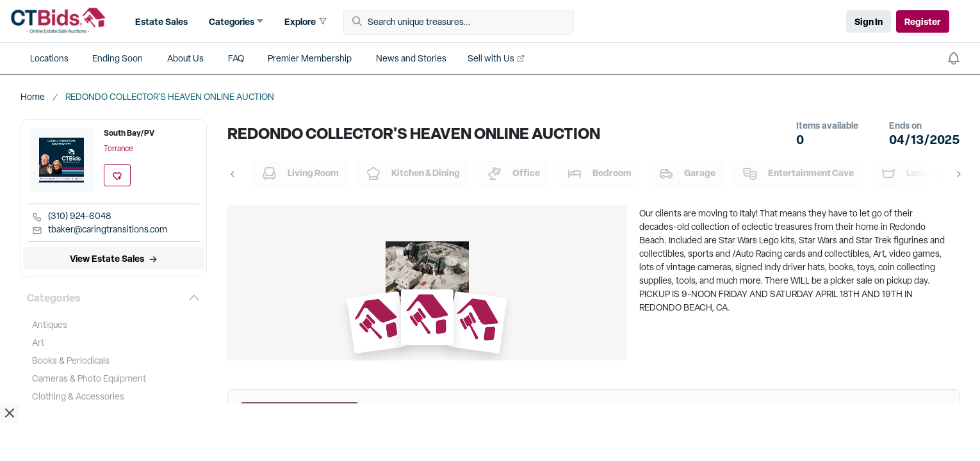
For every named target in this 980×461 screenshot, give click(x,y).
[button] (160, 21)
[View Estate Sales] (114, 258)
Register (923, 21)
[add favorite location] (117, 175)
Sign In (869, 21)
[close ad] (10, 413)
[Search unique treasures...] (463, 22)
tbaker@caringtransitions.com (100, 230)
